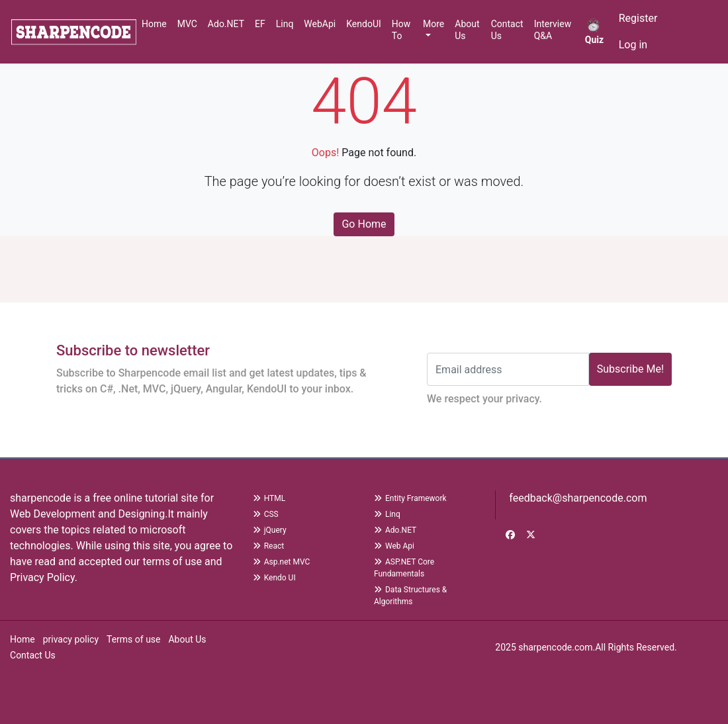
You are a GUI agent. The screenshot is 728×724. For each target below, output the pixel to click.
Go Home (364, 224)
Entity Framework (410, 498)
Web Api (394, 546)
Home (154, 24)
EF (260, 24)
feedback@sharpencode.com (576, 498)
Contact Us (507, 30)
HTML (269, 498)
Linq (285, 24)
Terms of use (134, 639)
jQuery (270, 530)
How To (401, 30)
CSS (266, 514)
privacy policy (71, 639)
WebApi (320, 24)
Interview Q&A (553, 30)
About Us (467, 30)
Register (638, 18)
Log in (633, 45)
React (269, 546)
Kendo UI (274, 578)
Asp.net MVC (282, 562)
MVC (187, 24)
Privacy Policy (42, 577)
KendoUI (364, 24)
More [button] (433, 24)
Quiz (594, 31)
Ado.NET (226, 24)
